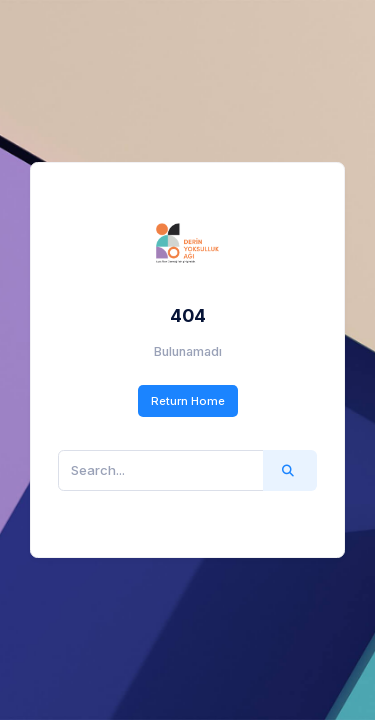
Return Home (188, 401)
